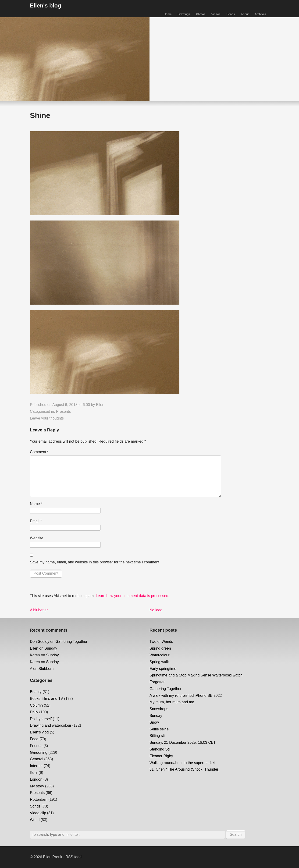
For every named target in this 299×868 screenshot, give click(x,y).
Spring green (160, 648)
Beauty (36, 692)
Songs (231, 14)
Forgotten (157, 682)
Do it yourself (41, 719)
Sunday (51, 648)
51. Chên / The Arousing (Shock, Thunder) (185, 769)
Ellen (100, 405)
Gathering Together (71, 642)
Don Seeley (40, 642)
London (36, 779)
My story (37, 786)
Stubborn (46, 669)
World (35, 820)
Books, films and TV (46, 699)
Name (36, 504)
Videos (216, 14)
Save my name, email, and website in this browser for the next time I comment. (95, 562)
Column (36, 705)
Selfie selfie (159, 729)
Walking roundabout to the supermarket (182, 763)
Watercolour (160, 655)
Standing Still (160, 749)
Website (37, 538)
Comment (39, 452)
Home (168, 14)
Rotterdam (39, 799)
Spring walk (159, 662)
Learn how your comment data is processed (132, 596)
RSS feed (73, 857)
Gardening (39, 752)
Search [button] (236, 834)
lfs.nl (34, 773)
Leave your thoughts (47, 418)
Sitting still (158, 736)
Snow (154, 722)
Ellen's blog (46, 5)
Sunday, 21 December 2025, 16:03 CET (183, 742)
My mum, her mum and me (172, 702)
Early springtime (163, 669)
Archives (260, 14)
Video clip (38, 813)
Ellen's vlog (39, 732)
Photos (201, 14)
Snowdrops (159, 709)
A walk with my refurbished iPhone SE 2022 (186, 695)
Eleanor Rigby (161, 756)
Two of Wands (161, 642)
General (37, 759)
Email (36, 521)
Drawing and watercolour (51, 725)
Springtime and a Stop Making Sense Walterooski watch (196, 675)
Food (34, 739)
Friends (36, 746)
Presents (63, 411)
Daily (34, 712)
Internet (36, 766)
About (245, 14)
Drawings (184, 14)
